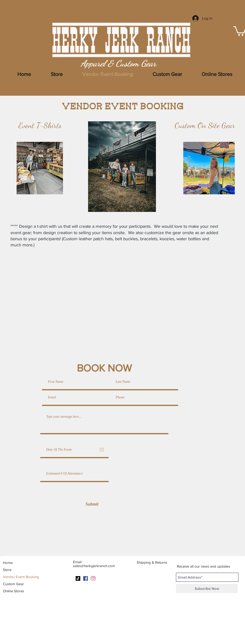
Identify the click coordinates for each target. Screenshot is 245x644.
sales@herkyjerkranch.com (94, 566)
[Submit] (92, 504)
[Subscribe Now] (207, 588)
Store (7, 570)
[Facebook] (86, 578)
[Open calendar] (102, 450)
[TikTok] (78, 578)
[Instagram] (93, 578)
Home (8, 563)
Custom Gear (13, 584)
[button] (217, 74)
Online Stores (14, 591)
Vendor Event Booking (21, 577)
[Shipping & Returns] (155, 562)
